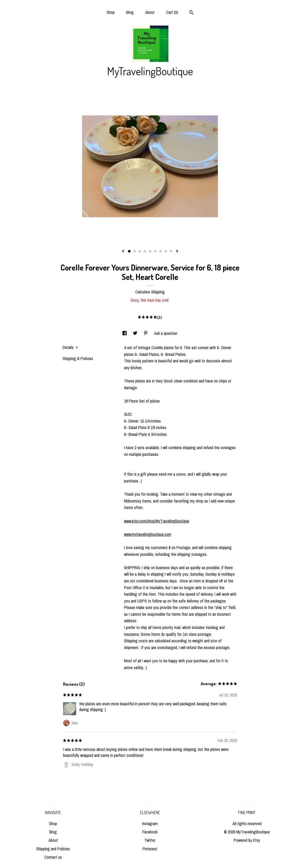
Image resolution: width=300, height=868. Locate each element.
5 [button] (150, 251)
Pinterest (150, 849)
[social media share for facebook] (125, 333)
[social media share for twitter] (136, 333)
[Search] (191, 13)
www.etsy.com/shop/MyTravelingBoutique (157, 521)
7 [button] (161, 251)
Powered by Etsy (247, 840)
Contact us (53, 857)
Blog (130, 12)
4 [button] (145, 251)
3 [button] (140, 251)
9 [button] (171, 251)
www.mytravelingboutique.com (148, 534)
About (150, 12)
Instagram (150, 823)
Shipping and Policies (53, 849)
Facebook (150, 832)
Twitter (150, 840)
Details (70, 347)
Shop (111, 12)
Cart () (172, 12)
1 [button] (129, 251)
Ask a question (166, 333)
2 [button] (134, 251)
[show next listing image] (177, 251)
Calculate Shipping (150, 292)
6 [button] (155, 251)
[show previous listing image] (123, 251)
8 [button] (166, 251)
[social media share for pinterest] (146, 333)
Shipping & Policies (78, 358)
